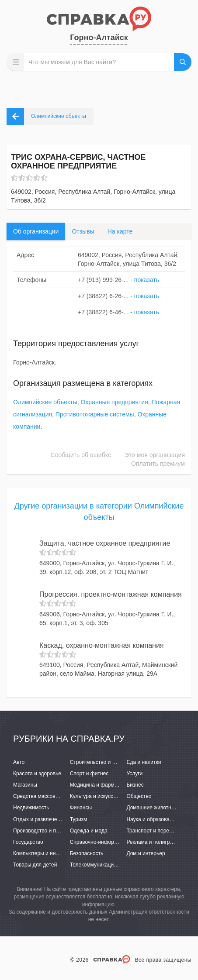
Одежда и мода (89, 831)
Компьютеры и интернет (43, 853)
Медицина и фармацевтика (103, 785)
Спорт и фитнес (89, 774)
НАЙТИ (183, 62)
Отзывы (83, 231)
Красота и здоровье (37, 774)
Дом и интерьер (146, 853)
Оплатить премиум (158, 464)
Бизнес (135, 785)
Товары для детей (35, 865)
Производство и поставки (44, 831)
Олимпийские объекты (45, 402)
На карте (120, 231)
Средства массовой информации (54, 796)
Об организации (36, 231)
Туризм (79, 819)
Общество (139, 796)
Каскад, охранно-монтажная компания (102, 645)
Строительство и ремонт (100, 762)
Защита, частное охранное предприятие (105, 543)
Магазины (25, 785)
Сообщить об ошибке (81, 455)
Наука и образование (152, 819)
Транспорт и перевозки (154, 831)
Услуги (134, 774)
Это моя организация (155, 455)
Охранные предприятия (115, 402)
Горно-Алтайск (99, 38)
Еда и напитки (144, 762)
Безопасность (87, 853)
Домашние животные (152, 808)
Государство (28, 842)
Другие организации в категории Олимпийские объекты (99, 512)
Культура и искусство (96, 796)
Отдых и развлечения (39, 819)
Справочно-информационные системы (117, 842)
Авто (19, 762)
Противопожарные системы (95, 414)
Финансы (81, 808)
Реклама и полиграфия (155, 842)
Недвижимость (31, 808)
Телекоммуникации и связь (103, 865)
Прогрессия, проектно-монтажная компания (111, 594)
